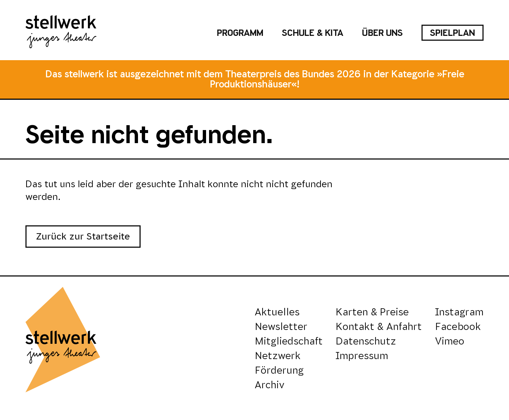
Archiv (270, 385)
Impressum (362, 356)
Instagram (459, 312)
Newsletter (281, 326)
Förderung (279, 370)
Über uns (382, 33)
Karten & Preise (372, 312)
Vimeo (450, 341)
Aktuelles (277, 312)
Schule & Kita (313, 33)
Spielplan (453, 33)
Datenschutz (366, 341)
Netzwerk (278, 356)
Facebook (458, 326)
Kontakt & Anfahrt (379, 326)
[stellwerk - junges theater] (61, 33)
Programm (240, 33)
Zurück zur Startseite (83, 236)
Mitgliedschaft (289, 341)
